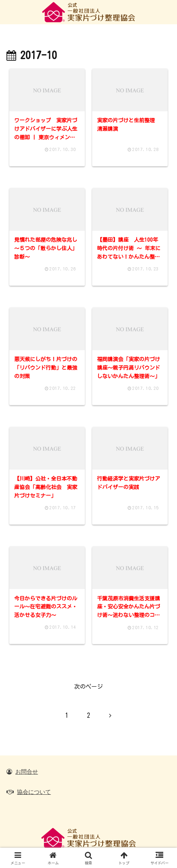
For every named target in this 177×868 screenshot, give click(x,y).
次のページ (88, 687)
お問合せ (27, 772)
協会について (34, 792)
